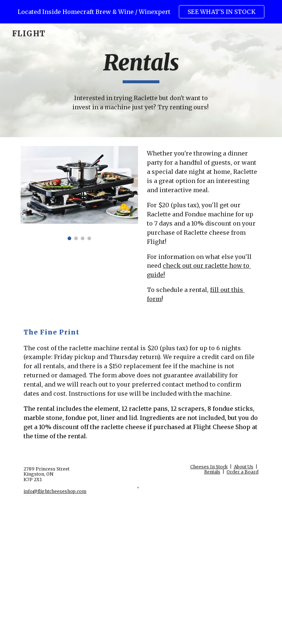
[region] (141, 12)
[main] (141, 66)
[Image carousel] (79, 193)
